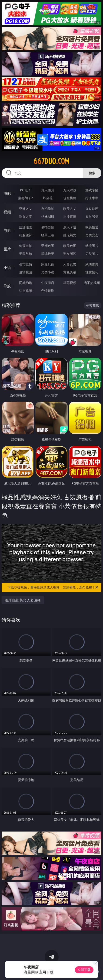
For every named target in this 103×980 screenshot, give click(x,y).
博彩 (7, 193)
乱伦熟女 (70, 235)
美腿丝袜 (26, 254)
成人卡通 (70, 227)
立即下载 (84, 970)
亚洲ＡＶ (26, 209)
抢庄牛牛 (92, 198)
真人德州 (48, 190)
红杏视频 (26, 291)
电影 (7, 230)
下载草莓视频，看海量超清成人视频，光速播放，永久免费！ (53, 587)
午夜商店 (48, 283)
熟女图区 (70, 254)
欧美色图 (70, 246)
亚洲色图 (48, 246)
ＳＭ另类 (92, 216)
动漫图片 (92, 246)
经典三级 (48, 235)
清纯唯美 (48, 254)
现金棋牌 (70, 198)
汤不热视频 (92, 283)
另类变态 (92, 235)
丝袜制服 (48, 216)
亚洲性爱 (26, 227)
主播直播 (70, 216)
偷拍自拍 (48, 227)
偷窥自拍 (26, 246)
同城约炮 (26, 283)
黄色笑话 (70, 272)
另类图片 (92, 254)
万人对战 (70, 190)
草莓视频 (70, 283)
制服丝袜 (26, 235)
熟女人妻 (26, 216)
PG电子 (25, 190)
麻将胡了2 (26, 198)
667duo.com (51, 161)
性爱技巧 (92, 272)
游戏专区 (92, 190)
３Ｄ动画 (92, 209)
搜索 (92, 173)
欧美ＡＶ (70, 209)
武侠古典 (92, 264)
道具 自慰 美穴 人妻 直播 (23, 600)
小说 (7, 268)
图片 (7, 249)
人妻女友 (70, 264)
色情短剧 (48, 291)
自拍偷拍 (48, 209)
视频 (7, 212)
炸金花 (48, 198)
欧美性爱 (92, 227)
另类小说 (48, 272)
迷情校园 (26, 272)
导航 (7, 286)
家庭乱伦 (48, 264)
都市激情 (26, 264)
